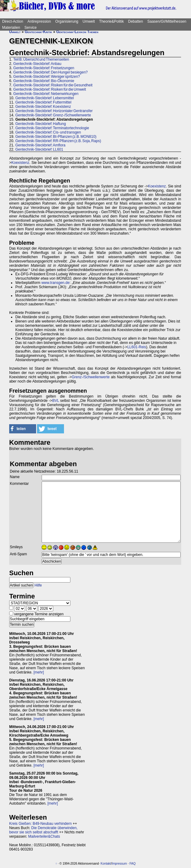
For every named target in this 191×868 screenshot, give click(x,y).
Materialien (11, 28)
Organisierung (67, 21)
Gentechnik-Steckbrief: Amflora (40, 145)
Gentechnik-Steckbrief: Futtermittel (43, 102)
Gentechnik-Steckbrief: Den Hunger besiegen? (50, 72)
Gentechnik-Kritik (39, 32)
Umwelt (89, 21)
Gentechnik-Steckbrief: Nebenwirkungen (46, 94)
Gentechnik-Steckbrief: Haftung (41, 124)
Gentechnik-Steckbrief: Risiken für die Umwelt (49, 89)
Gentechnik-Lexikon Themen (77, 32)
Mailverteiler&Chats (44, 836)
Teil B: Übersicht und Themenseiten (41, 59)
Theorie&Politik (112, 21)
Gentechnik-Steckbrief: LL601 (39, 149)
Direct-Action (13, 21)
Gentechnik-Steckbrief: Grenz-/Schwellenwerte (53, 115)
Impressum (119, 864)
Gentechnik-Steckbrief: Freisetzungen (44, 68)
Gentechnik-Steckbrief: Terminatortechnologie (52, 128)
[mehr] (39, 672)
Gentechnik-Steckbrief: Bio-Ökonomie (44, 81)
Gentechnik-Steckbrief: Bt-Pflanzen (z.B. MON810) (56, 137)
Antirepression (39, 21)
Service (31, 28)
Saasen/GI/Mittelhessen (167, 21)
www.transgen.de (55, 283)
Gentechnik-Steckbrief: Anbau (37, 64)
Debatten (136, 21)
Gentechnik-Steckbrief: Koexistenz (43, 107)
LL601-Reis (137, 347)
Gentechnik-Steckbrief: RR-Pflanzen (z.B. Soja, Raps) (58, 141)
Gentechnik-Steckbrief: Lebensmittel (45, 98)
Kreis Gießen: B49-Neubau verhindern (40, 824)
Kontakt (106, 864)
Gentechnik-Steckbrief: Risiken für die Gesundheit (53, 85)
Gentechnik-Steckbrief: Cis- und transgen (48, 132)
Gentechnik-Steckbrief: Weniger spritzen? (47, 77)
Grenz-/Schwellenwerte (91, 377)
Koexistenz (20, 163)
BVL (55, 401)
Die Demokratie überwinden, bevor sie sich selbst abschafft (43, 830)
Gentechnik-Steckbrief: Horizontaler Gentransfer (54, 111)
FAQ (133, 864)
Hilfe (38, 585)
